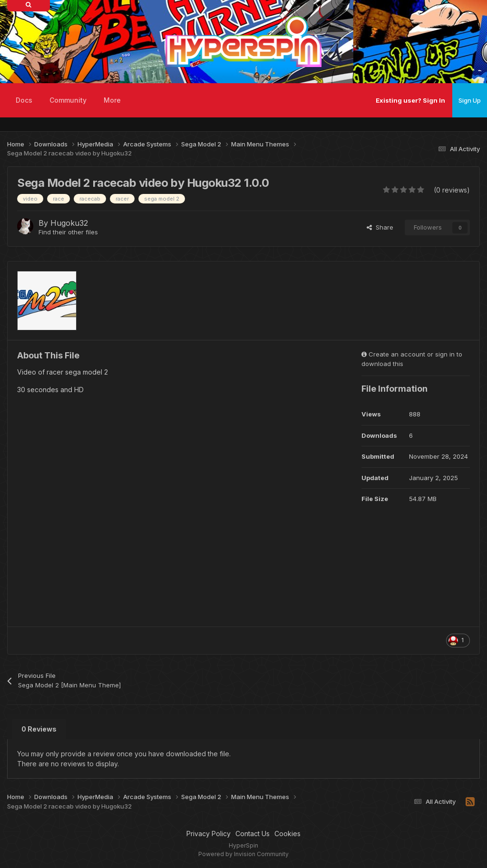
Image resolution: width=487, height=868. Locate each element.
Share (380, 227)
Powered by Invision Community (243, 854)
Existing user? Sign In (410, 100)
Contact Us (253, 834)
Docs (24, 100)
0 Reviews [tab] (39, 729)
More (112, 100)
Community (68, 100)
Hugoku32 (69, 223)
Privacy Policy (209, 834)
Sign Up (470, 100)
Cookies (287, 834)
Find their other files (68, 232)
